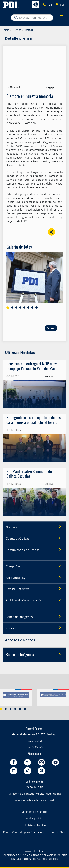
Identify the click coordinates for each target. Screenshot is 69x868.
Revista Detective (35, 589)
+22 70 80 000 (35, 747)
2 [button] (6, 709)
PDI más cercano (63, 5)
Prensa (17, 30)
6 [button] (25, 709)
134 (50, 5)
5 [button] (20, 709)
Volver (51, 328)
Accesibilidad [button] (36, 4)
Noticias (35, 527)
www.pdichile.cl (34, 851)
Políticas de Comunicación (35, 600)
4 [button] (15, 709)
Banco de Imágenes (35, 617)
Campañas (35, 566)
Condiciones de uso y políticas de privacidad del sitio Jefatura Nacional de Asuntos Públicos (34, 857)
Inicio (6, 30)
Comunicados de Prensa (35, 550)
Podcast (35, 628)
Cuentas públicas (35, 538)
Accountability (35, 578)
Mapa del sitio (34, 787)
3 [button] (10, 709)
